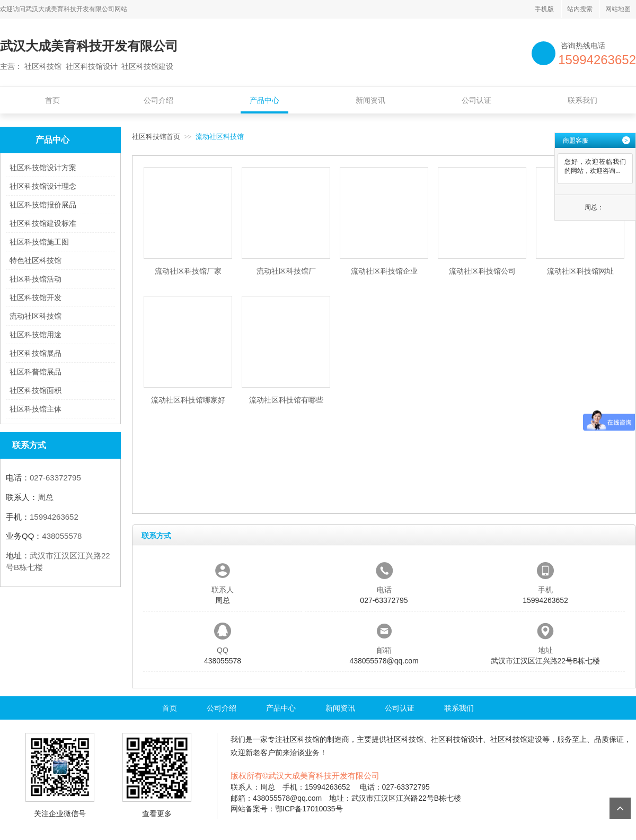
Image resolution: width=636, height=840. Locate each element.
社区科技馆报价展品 (43, 205)
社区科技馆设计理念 (43, 186)
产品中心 (264, 100)
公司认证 (476, 100)
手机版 (544, 9)
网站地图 (618, 9)
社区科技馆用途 (36, 335)
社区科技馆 (301, 739)
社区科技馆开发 (36, 297)
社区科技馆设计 (457, 739)
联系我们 (582, 100)
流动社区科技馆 (36, 316)
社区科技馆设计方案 (43, 168)
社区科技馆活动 (36, 279)
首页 (52, 100)
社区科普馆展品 (36, 372)
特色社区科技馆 (36, 260)
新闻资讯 (370, 100)
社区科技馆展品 (36, 353)
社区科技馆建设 (516, 739)
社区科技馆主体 (36, 409)
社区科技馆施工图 (39, 242)
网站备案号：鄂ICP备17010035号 (287, 809)
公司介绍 (158, 100)
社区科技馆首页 (156, 137)
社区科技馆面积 (36, 390)
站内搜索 (580, 9)
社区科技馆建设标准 (43, 223)
